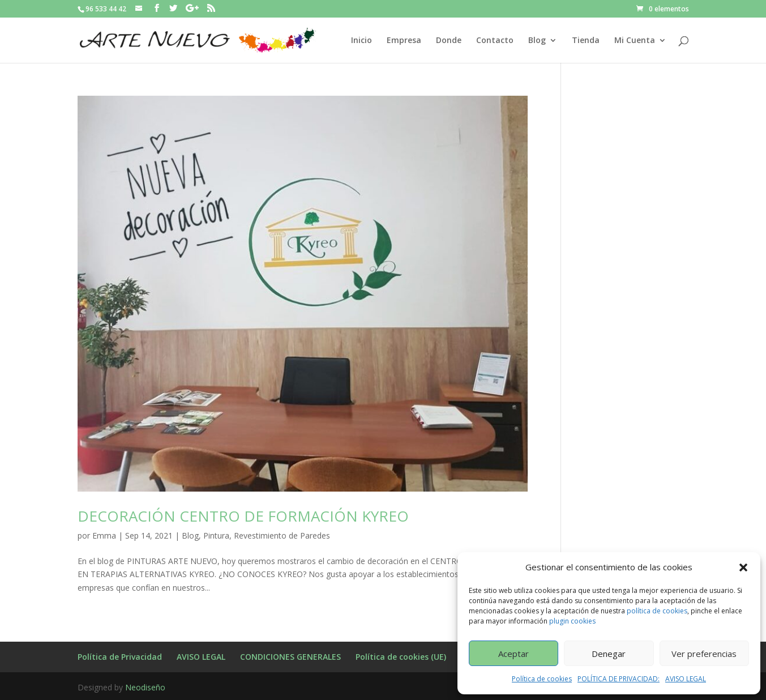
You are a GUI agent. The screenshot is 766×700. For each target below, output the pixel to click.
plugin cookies (572, 621)
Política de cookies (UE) (401, 657)
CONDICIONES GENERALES (290, 657)
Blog (537, 41)
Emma (104, 535)
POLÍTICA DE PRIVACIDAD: (619, 679)
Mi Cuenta (635, 41)
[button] (743, 567)
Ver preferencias (704, 654)
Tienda (586, 41)
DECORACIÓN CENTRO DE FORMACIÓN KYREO (243, 516)
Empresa (404, 41)
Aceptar (513, 654)
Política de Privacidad (120, 657)
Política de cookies (542, 679)
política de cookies (657, 611)
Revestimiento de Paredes (282, 535)
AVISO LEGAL (686, 679)
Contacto (495, 41)
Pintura (216, 535)
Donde (449, 41)
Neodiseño (145, 687)
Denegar (609, 654)
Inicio (361, 41)
